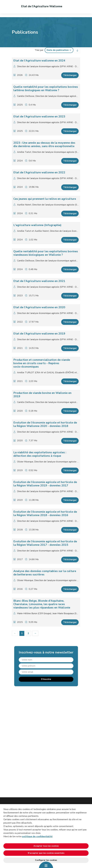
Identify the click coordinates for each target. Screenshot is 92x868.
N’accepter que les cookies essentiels (46, 853)
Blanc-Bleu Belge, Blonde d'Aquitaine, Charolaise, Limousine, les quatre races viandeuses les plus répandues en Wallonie (42, 604)
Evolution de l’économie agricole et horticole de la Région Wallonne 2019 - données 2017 (45, 484)
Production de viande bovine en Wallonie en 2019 (42, 395)
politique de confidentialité (37, 836)
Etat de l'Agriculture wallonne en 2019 (39, 334)
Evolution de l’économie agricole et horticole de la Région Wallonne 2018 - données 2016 (45, 513)
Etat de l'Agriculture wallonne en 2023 (39, 116)
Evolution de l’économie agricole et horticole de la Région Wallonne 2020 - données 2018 (45, 424)
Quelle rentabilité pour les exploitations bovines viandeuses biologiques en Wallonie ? (46, 253)
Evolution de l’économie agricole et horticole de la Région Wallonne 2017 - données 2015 (45, 543)
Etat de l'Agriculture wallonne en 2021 (39, 281)
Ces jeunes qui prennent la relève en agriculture (45, 199)
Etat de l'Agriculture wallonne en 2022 (39, 172)
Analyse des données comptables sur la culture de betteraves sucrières (45, 573)
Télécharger (70, 75)
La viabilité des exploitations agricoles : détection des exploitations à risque (40, 454)
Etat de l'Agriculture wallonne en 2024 (39, 61)
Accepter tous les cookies (46, 846)
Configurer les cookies (46, 860)
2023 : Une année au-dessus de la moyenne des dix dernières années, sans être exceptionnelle (44, 144)
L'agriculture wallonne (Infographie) (37, 225)
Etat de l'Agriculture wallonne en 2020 (39, 307)
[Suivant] (35, 633)
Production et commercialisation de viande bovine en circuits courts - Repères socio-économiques (42, 363)
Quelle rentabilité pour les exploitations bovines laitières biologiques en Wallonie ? (46, 89)
